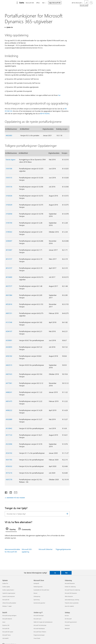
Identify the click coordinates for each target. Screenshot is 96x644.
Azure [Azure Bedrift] (4, 622)
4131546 (9, 322)
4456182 (9, 356)
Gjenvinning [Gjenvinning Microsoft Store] (37, 600)
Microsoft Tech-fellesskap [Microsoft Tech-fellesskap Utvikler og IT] (40, 625)
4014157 (9, 259)
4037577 (9, 286)
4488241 (9, 392)
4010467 (9, 250)
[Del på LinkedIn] (10, 492)
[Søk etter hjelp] (86, 3)
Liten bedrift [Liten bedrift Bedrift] (5, 638)
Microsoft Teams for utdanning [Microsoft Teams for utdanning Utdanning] (72, 590)
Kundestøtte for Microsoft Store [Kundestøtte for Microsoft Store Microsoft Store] (41, 590)
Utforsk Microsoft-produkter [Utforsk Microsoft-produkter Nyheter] (9, 603)
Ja (55, 573)
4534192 (9, 453)
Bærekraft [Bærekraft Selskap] (67, 629)
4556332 (9, 466)
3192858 (9, 214)
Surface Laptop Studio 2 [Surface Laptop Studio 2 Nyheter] (8, 590)
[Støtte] (21, 3)
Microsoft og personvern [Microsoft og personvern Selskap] (71, 622)
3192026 (9, 196)
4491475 (9, 401)
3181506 (9, 169)
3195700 (9, 223)
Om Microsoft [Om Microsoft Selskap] (68, 619)
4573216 (9, 473)
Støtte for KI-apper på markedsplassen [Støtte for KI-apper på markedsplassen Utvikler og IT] (43, 622)
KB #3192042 (45, 113)
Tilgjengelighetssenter (63, 549)
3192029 (9, 205)
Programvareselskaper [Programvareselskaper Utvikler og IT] (39, 635)
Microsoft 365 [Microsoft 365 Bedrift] (6, 629)
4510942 (9, 428)
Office (38, 3)
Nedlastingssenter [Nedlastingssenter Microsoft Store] (38, 587)
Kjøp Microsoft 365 (55, 3)
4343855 (9, 347)
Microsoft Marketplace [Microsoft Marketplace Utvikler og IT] (39, 629)
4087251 (9, 313)
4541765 (9, 460)
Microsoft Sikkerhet (46, 549)
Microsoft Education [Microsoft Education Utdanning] (70, 583)
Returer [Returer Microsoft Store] (35, 593)
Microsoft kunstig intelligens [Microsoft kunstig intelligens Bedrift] (9, 615)
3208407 (9, 241)
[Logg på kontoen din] (91, 3)
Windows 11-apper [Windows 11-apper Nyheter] (7, 606)
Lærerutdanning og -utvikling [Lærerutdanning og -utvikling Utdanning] (72, 600)
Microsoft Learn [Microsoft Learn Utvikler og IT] (37, 619)
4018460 (9, 277)
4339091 (9, 340)
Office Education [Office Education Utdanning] (69, 596)
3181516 (9, 187)
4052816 (9, 304)
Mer (43, 3)
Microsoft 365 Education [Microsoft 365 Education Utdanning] (71, 593)
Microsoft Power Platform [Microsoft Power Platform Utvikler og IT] (40, 632)
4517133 (9, 435)
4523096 (9, 444)
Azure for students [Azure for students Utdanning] (69, 606)
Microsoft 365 (30, 3)
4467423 (9, 374)
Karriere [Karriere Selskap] (67, 615)
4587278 (9, 479)
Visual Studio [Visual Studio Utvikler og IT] (37, 638)
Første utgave (11, 159)
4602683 (9, 135)
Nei (66, 573)
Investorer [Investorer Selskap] (67, 625)
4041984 (9, 295)
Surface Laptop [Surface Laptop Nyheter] (6, 587)
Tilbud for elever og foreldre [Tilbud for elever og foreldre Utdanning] (72, 603)
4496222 (9, 410)
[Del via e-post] (15, 492)
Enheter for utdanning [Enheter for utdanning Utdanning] (70, 587)
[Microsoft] (9, 3)
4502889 (9, 419)
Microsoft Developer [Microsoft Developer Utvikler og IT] (39, 615)
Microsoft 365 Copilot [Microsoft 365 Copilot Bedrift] (8, 632)
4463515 (9, 365)
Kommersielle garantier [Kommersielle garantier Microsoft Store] (39, 603)
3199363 (9, 232)
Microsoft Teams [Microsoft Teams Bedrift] (7, 635)
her (59, 95)
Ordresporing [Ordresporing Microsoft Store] (37, 596)
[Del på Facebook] (6, 492)
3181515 (9, 178)
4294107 (9, 331)
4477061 (9, 383)
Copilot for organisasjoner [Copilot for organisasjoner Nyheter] (9, 593)
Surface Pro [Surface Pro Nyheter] (5, 583)
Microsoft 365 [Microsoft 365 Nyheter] (6, 600)
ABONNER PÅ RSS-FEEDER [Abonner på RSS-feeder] (16, 498)
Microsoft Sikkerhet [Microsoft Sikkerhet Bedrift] (7, 619)
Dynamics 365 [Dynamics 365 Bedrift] (6, 625)
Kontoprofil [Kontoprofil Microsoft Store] (36, 583)
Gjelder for (10, 27)
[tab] (11, 529)
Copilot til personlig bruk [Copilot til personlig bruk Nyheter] (9, 596)
